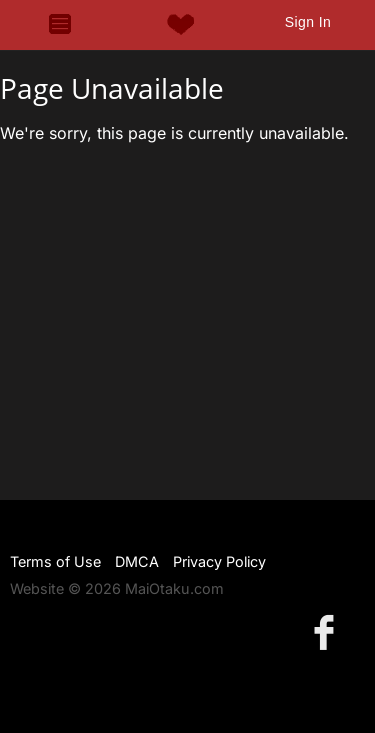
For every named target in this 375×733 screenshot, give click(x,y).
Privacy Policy (219, 561)
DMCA (137, 561)
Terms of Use (55, 561)
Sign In (308, 22)
